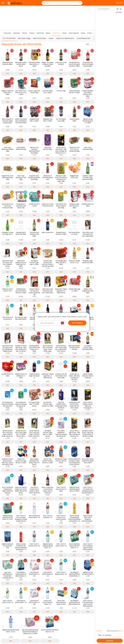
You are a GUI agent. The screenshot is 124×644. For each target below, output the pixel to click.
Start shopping (77, 323)
